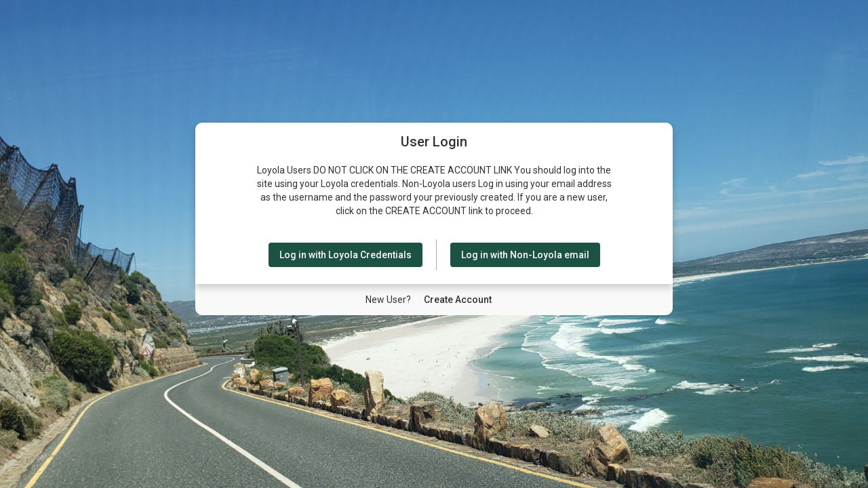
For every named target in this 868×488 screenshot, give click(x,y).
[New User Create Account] (458, 300)
